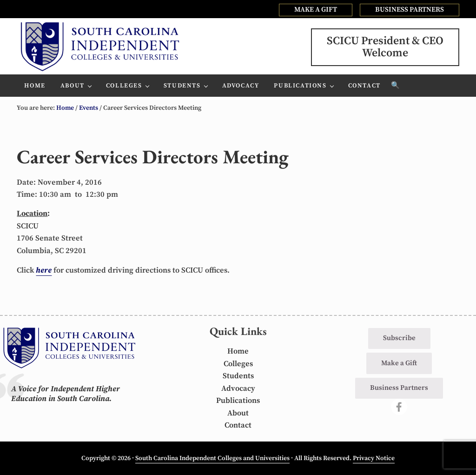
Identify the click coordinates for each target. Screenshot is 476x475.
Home (238, 351)
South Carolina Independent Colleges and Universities (212, 458)
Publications (238, 401)
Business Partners (399, 388)
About (238, 413)
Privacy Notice (374, 458)
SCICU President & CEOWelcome (385, 47)
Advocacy (238, 389)
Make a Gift (399, 363)
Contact (238, 425)
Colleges (238, 364)
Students (238, 376)
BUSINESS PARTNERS (410, 10)
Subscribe (399, 338)
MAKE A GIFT (316, 10)
